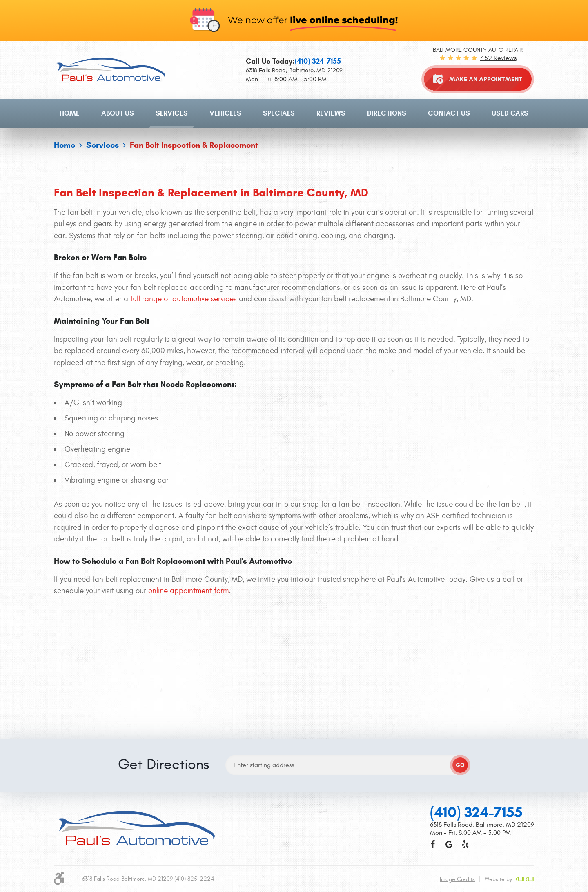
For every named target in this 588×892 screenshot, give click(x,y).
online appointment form (188, 591)
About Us (118, 113)
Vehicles (225, 113)
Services (172, 113)
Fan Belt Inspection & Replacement (194, 145)
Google (449, 727)
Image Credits (457, 762)
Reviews (331, 113)
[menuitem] (70, 113)
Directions (387, 113)
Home (70, 113)
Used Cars (510, 113)
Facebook (432, 727)
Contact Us (449, 113)
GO (460, 648)
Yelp (465, 727)
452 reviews (498, 58)
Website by (509, 762)
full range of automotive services (184, 299)
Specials (279, 113)
